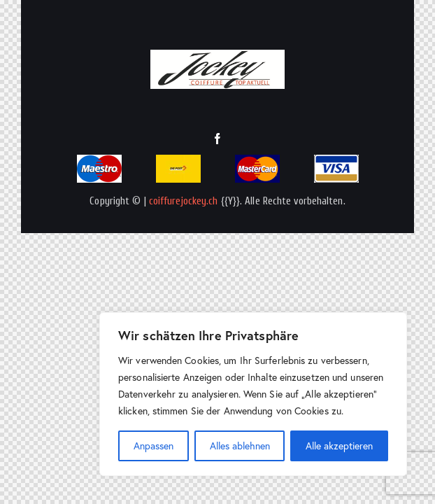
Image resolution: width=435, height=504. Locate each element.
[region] (253, 394)
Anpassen (154, 446)
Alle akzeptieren (339, 446)
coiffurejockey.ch (184, 201)
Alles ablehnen (240, 446)
